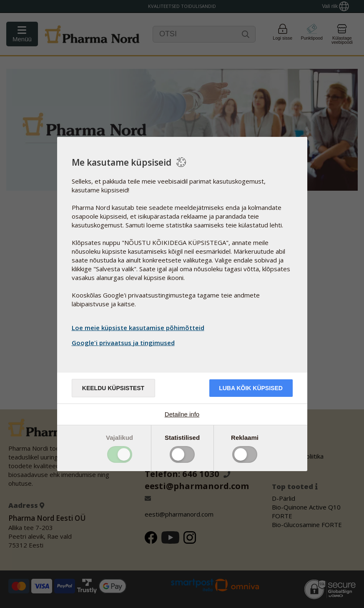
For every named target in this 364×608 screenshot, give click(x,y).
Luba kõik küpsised (251, 388)
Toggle (120, 454)
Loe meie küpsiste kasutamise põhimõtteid (138, 328)
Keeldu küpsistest (113, 388)
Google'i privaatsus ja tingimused (124, 343)
